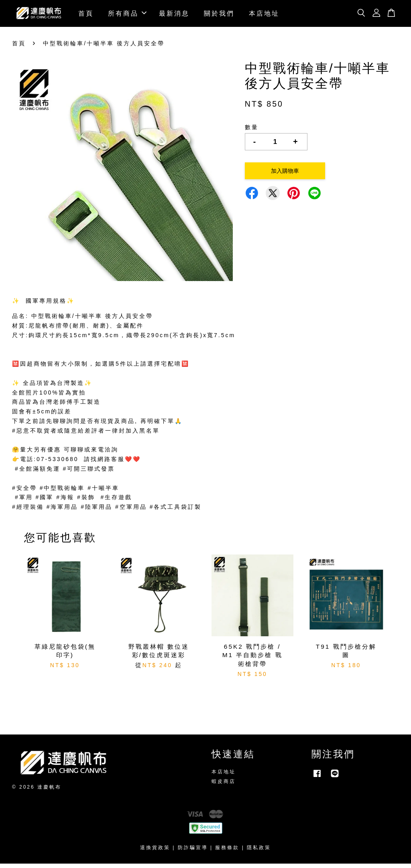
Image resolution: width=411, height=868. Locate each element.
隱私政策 (259, 852)
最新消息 (174, 15)
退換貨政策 (155, 852)
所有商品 (127, 15)
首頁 (86, 15)
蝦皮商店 (224, 785)
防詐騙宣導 (193, 852)
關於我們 (219, 15)
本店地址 (264, 15)
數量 (252, 132)
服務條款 (227, 852)
